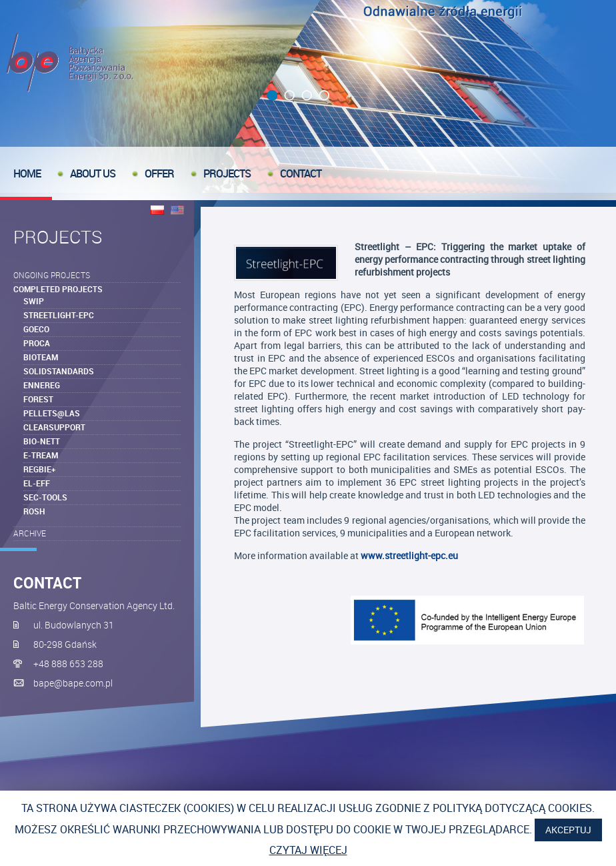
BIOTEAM (41, 357)
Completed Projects (58, 289)
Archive (30, 533)
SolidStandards (59, 371)
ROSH (34, 511)
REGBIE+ (40, 469)
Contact (301, 173)
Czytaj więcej (308, 850)
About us (93, 173)
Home (27, 173)
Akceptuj (568, 830)
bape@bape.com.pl (73, 683)
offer (159, 173)
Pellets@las (52, 413)
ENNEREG (42, 385)
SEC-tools (45, 497)
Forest (38, 399)
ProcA (37, 343)
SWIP (34, 301)
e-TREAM (41, 455)
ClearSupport (54, 427)
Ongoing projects (52, 275)
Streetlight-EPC (59, 315)
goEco (36, 329)
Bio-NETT (42, 441)
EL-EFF (37, 483)
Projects (227, 173)
